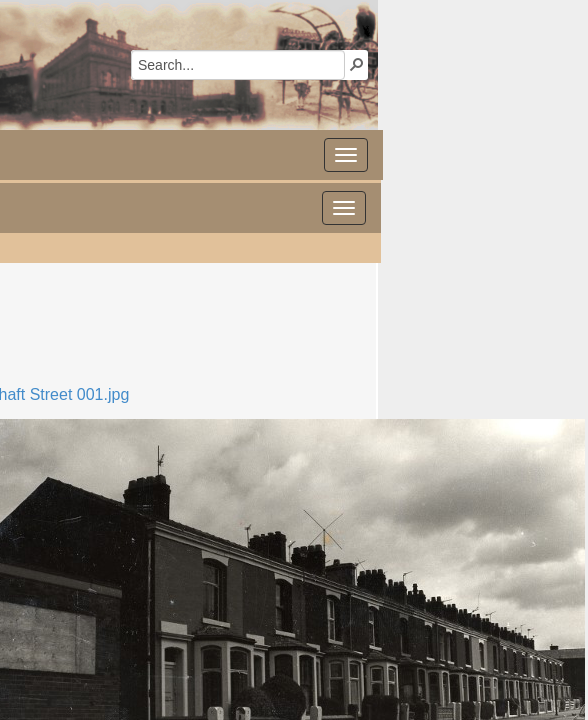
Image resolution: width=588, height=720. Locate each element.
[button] (357, 64)
